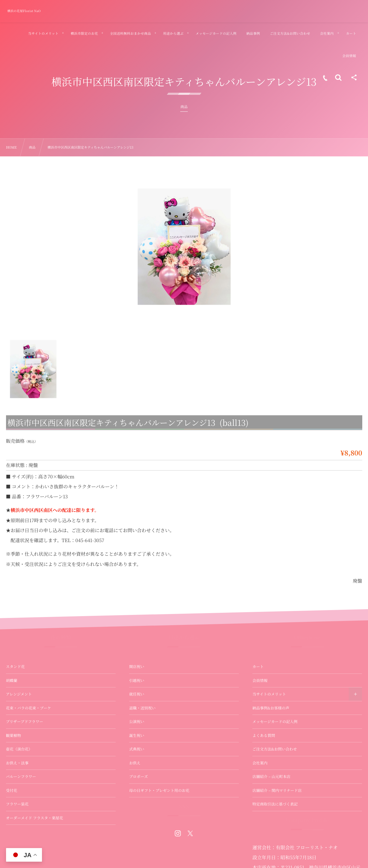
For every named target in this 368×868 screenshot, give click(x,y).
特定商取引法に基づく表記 (275, 804)
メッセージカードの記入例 (275, 722)
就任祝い (137, 694)
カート (258, 667)
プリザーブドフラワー (25, 722)
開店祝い (137, 667)
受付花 (12, 790)
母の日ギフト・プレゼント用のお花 (159, 790)
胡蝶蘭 (12, 680)
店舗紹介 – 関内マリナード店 (277, 790)
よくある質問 (264, 735)
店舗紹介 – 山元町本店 (271, 776)
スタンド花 (16, 667)
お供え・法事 (17, 763)
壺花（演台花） (19, 749)
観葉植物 (14, 735)
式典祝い (137, 749)
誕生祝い (137, 735)
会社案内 (260, 763)
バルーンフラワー (21, 776)
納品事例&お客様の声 (271, 708)
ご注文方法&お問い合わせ (275, 749)
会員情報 (260, 680)
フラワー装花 (17, 804)
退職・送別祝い (142, 708)
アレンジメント (19, 694)
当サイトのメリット (269, 694)
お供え (135, 763)
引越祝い (137, 680)
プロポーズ (139, 776)
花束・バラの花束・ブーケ (29, 708)
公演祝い (137, 722)
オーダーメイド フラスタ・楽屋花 (35, 818)
